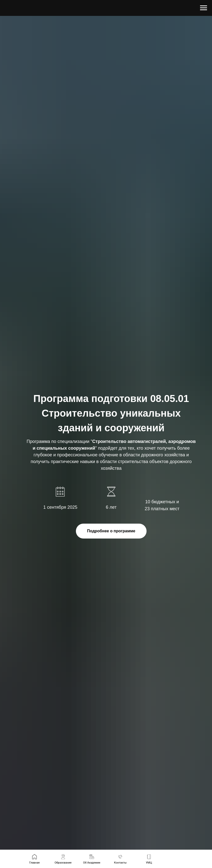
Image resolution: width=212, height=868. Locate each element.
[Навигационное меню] (204, 8)
